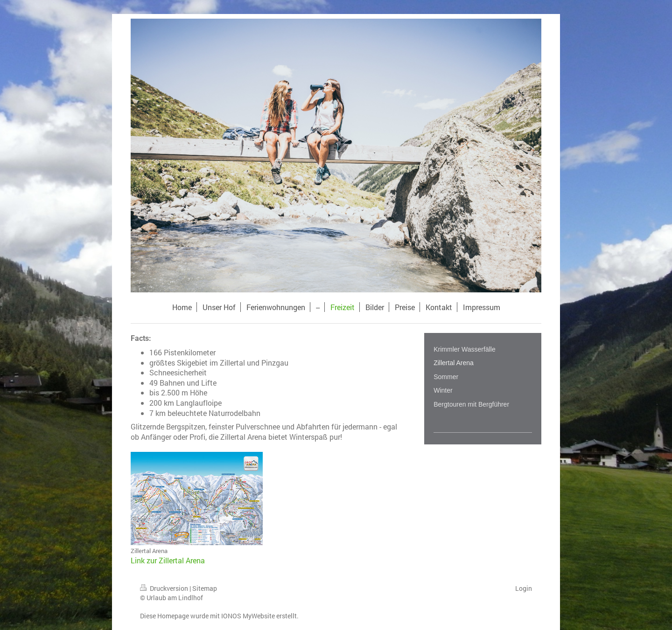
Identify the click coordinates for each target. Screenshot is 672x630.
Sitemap (205, 588)
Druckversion (165, 588)
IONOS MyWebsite (248, 616)
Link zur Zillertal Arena (168, 560)
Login (524, 588)
